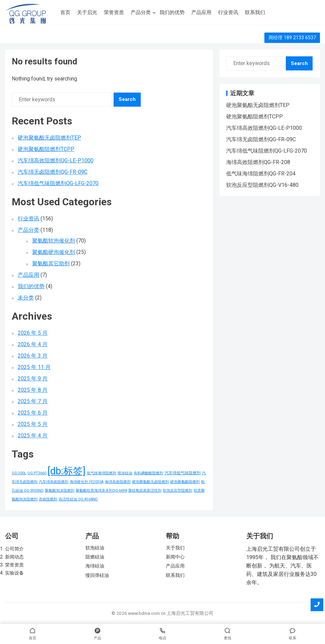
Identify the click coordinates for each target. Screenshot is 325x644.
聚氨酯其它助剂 (51, 263)
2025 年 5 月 (33, 424)
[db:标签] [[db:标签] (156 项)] (67, 471)
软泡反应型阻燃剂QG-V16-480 (262, 185)
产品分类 (141, 12)
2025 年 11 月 (34, 367)
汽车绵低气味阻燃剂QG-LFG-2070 (58, 183)
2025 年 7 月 (33, 401)
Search (127, 99)
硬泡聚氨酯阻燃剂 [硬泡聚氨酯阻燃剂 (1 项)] (185, 482)
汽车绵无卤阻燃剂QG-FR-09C (53, 172)
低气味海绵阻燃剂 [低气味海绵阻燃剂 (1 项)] (102, 473)
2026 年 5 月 (33, 333)
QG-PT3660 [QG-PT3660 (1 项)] (37, 473)
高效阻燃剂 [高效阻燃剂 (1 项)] (48, 499)
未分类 (26, 298)
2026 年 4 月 (33, 344)
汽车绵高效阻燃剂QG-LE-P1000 (56, 160)
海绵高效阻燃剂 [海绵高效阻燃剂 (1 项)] (118, 482)
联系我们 (255, 12)
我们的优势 (172, 12)
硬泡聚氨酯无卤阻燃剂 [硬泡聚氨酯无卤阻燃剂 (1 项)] (150, 482)
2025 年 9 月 (33, 379)
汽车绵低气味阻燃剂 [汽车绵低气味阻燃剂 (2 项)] (183, 473)
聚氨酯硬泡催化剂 (54, 252)
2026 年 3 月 (33, 356)
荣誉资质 (114, 12)
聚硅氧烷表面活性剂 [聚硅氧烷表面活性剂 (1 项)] (145, 491)
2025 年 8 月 (33, 390)
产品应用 (201, 12)
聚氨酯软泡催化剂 (54, 241)
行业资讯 (228, 12)
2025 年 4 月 (33, 436)
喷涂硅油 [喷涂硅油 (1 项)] (125, 473)
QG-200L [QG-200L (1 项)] (19, 473)
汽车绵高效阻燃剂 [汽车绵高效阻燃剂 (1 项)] (54, 482)
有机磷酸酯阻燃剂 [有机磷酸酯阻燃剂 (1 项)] (148, 473)
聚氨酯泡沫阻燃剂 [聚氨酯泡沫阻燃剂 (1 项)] (60, 491)
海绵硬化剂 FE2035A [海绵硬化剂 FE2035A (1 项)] (87, 482)
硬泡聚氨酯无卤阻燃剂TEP (49, 138)
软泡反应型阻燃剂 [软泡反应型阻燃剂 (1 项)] (178, 491)
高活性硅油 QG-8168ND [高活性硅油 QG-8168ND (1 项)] (78, 499)
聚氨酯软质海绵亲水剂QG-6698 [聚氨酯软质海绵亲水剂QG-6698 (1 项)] (101, 491)
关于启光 (87, 12)
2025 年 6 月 (33, 413)
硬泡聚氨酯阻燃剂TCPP (46, 149)
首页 (65, 12)
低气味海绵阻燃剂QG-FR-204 (261, 174)
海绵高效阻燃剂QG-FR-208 (258, 162)
